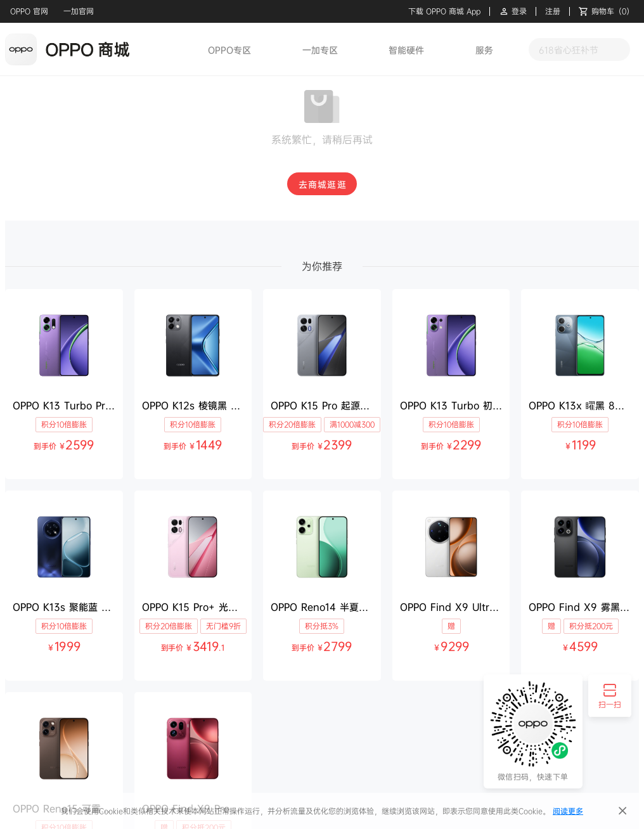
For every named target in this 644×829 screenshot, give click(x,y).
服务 (484, 50)
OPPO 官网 (29, 11)
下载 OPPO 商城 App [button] (444, 11)
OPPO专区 (229, 50)
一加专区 (320, 50)
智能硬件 (406, 50)
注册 (553, 11)
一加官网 (79, 11)
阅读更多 (568, 811)
